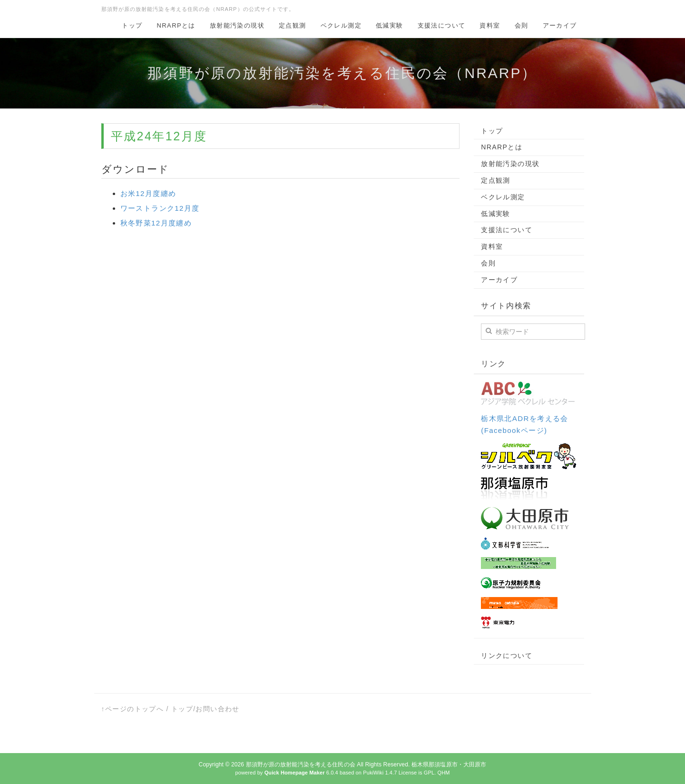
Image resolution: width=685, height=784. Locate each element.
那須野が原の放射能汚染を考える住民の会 (301, 764)
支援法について (442, 25)
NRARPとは (176, 25)
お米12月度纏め (148, 193)
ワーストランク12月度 (160, 208)
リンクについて (507, 656)
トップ (132, 25)
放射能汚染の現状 (237, 25)
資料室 (490, 25)
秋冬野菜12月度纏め (156, 223)
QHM (443, 773)
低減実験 (390, 25)
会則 (522, 25)
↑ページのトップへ (133, 709)
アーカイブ (560, 25)
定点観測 (293, 25)
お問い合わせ (217, 709)
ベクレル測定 (341, 25)
